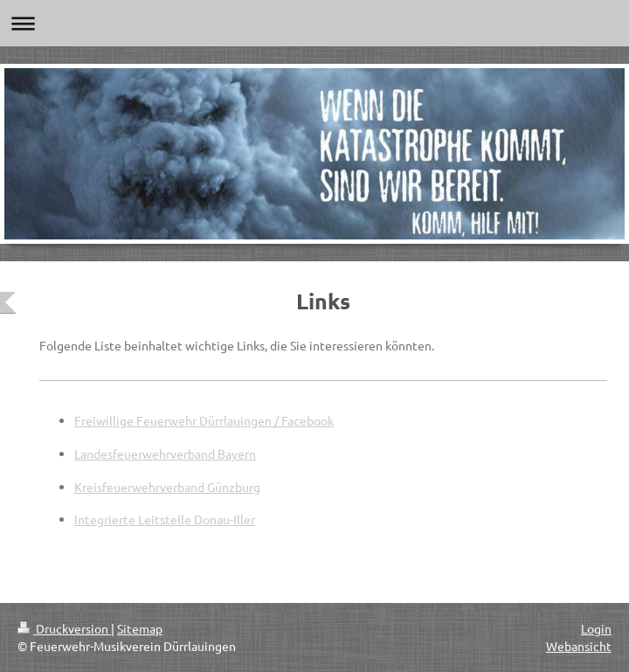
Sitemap (140, 628)
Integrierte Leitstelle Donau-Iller (165, 519)
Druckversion (64, 628)
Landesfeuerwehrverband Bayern (165, 454)
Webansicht (579, 646)
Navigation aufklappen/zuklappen (314, 23)
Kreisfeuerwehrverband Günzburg (167, 487)
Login (596, 628)
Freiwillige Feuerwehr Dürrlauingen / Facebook (204, 420)
